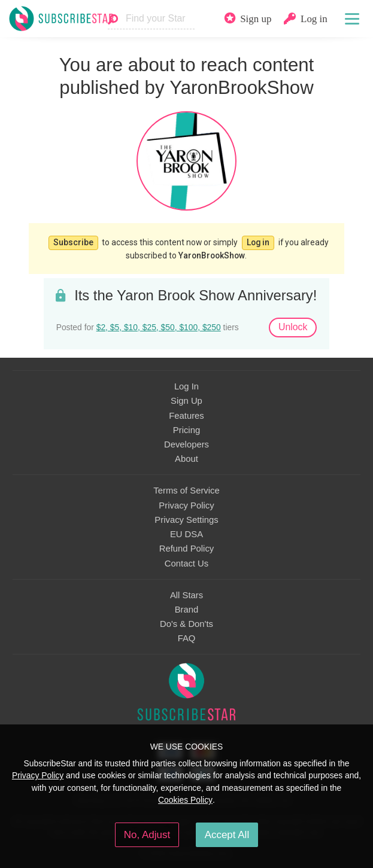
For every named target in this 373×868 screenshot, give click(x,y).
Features (186, 416)
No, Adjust (147, 835)
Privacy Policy (186, 505)
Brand (187, 610)
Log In (186, 386)
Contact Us (186, 564)
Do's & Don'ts (186, 624)
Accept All (227, 835)
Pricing (186, 430)
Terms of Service (186, 491)
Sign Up (186, 401)
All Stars (186, 595)
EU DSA (186, 534)
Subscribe (73, 242)
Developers (186, 444)
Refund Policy (187, 549)
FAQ (187, 638)
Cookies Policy (185, 800)
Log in (258, 242)
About (186, 459)
